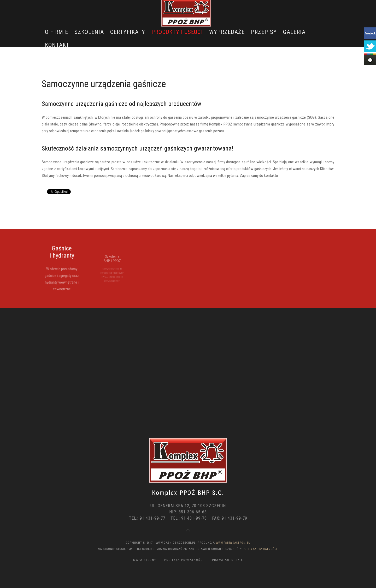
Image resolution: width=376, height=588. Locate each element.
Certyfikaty (128, 32)
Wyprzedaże (227, 32)
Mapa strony (145, 560)
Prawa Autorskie (228, 560)
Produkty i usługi (177, 32)
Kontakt (57, 45)
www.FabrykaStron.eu (233, 543)
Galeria (294, 32)
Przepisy (264, 32)
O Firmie (57, 32)
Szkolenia (89, 32)
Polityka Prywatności (260, 549)
